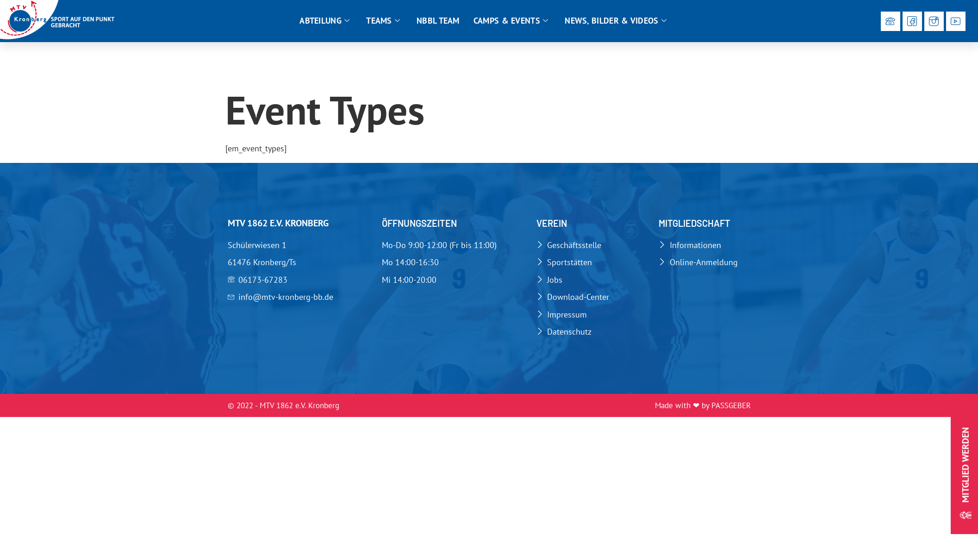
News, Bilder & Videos (616, 21)
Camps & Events (511, 21)
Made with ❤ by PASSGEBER (703, 405)
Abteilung (324, 21)
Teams (383, 21)
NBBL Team (438, 21)
